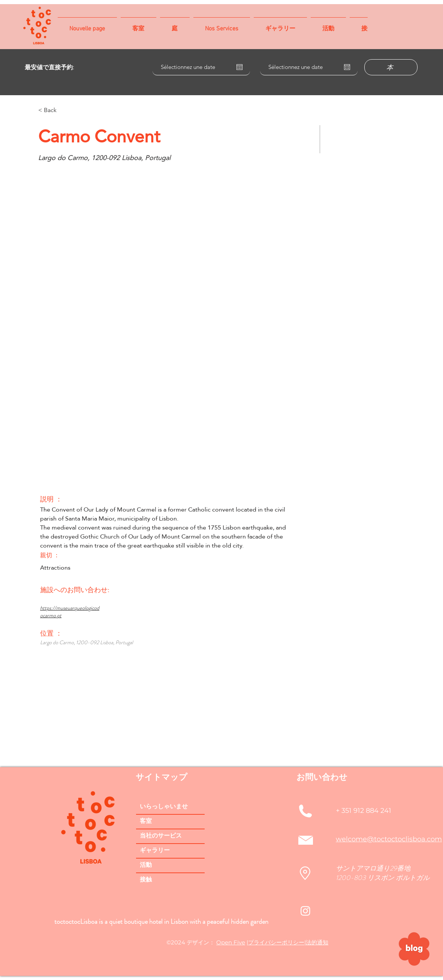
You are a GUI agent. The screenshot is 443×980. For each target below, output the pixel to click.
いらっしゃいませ (164, 807)
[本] (391, 67)
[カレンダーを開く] (239, 67)
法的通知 (317, 942)
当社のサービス (161, 836)
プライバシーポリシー (276, 942)
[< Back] (65, 110)
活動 (146, 865)
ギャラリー (155, 851)
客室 (146, 821)
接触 (146, 880)
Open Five (231, 942)
